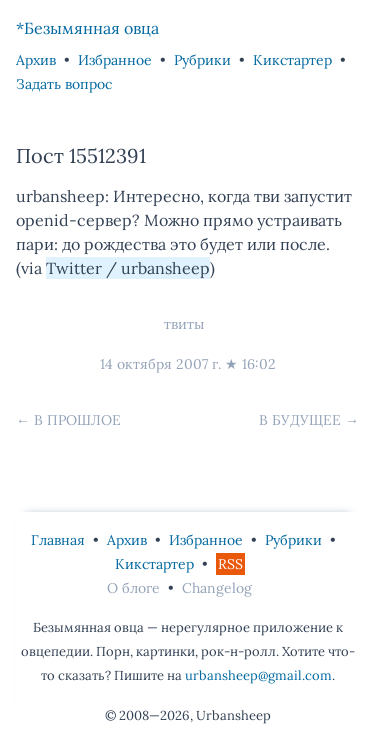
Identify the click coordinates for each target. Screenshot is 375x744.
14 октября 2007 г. (160, 364)
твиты (184, 324)
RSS (230, 564)
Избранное (115, 60)
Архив (36, 60)
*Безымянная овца (87, 28)
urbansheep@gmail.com (258, 675)
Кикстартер (292, 60)
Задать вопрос (64, 84)
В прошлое (77, 420)
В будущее (300, 420)
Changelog (217, 588)
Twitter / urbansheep (128, 268)
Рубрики (202, 60)
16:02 (259, 364)
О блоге (133, 588)
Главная (58, 540)
